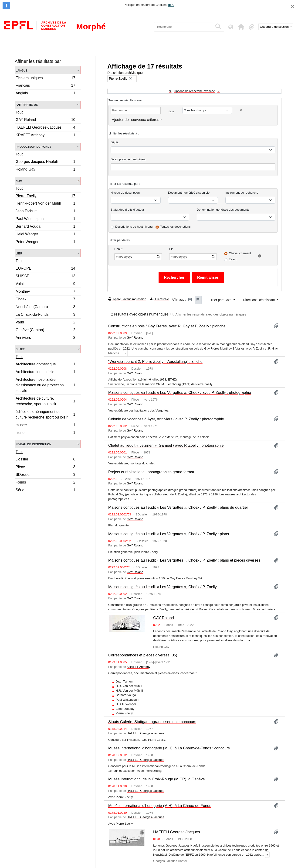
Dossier (45, 460)
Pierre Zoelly (45, 196)
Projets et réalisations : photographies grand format (151, 472)
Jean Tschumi (45, 212)
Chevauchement (240, 253)
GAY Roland (45, 120)
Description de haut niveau (129, 159)
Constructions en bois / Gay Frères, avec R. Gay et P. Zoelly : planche (167, 326)
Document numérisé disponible (189, 193)
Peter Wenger (45, 242)
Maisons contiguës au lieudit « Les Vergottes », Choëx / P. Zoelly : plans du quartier (178, 507)
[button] (241, 27)
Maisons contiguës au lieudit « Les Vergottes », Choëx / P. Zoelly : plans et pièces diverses (184, 560)
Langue (22, 70)
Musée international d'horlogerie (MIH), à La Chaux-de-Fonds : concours (169, 748)
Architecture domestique (45, 365)
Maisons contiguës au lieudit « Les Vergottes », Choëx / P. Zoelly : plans (169, 534)
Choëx (45, 300)
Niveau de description (33, 444)
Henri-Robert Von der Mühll (45, 204)
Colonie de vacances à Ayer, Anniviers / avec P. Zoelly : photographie (166, 419)
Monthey (45, 292)
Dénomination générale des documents (223, 210)
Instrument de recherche (242, 193)
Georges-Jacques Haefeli (45, 162)
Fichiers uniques (45, 79)
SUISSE (45, 277)
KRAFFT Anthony (45, 136)
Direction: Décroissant (259, 300)
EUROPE (45, 269)
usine (45, 433)
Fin (171, 249)
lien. (171, 5)
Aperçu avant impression (127, 299)
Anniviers (45, 338)
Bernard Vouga (45, 227)
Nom (19, 181)
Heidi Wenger (45, 235)
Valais (45, 284)
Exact (233, 259)
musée (45, 426)
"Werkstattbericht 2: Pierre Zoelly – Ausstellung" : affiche (155, 361)
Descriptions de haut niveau (134, 227)
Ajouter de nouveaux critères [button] (135, 120)
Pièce (45, 468)
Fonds (45, 483)
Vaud (45, 323)
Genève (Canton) (45, 331)
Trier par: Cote (221, 300)
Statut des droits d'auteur (127, 210)
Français (45, 86)
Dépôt (115, 142)
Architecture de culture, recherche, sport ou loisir (45, 401)
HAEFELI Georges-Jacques (45, 128)
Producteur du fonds (33, 146)
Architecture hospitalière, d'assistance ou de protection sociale (45, 385)
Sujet (20, 349)
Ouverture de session (275, 27)
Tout (19, 112)
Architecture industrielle (45, 372)
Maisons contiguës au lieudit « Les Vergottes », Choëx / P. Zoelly (163, 587)
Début (118, 249)
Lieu (19, 253)
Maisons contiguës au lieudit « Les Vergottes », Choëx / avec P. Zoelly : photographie (180, 392)
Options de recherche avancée (194, 91)
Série (45, 491)
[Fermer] (293, 6)
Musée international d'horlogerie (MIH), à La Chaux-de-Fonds (160, 806)
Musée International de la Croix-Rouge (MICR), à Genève (157, 779)
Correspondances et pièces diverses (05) (143, 655)
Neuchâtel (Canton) (45, 307)
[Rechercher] (184, 27)
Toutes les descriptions (175, 227)
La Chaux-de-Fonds (45, 315)
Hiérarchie (159, 299)
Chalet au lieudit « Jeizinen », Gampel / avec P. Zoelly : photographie (166, 445)
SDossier (45, 475)
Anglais (45, 94)
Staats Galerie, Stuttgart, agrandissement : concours (152, 722)
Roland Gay (45, 170)
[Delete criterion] (241, 110)
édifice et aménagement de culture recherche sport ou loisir (45, 414)
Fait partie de (27, 105)
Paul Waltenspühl (45, 219)
